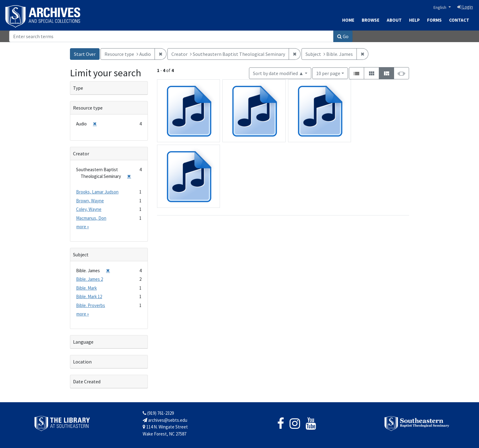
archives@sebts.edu (165, 420)
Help (414, 20)
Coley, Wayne (89, 209)
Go (343, 36)
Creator (81, 154)
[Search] (171, 36)
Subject (81, 255)
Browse (371, 20)
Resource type (88, 108)
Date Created (87, 381)
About (394, 20)
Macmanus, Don (91, 218)
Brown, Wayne (90, 201)
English (440, 7)
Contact (459, 20)
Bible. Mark (86, 288)
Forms (434, 20)
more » (83, 227)
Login (465, 7)
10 (328, 73)
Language (83, 342)
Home (348, 20)
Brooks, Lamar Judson (97, 192)
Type (78, 88)
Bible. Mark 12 (89, 296)
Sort (278, 73)
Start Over (85, 54)
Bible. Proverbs (91, 305)
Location (82, 362)
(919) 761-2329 (158, 413)
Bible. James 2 (90, 279)
